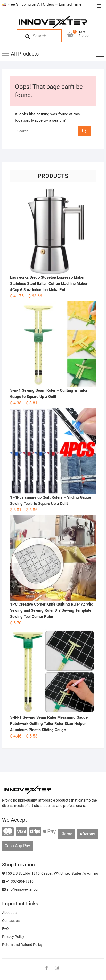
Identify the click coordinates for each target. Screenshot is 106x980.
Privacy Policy (13, 937)
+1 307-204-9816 (18, 881)
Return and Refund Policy (22, 945)
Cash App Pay (17, 846)
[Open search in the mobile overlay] (39, 36)
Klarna (67, 834)
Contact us (11, 921)
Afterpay (87, 834)
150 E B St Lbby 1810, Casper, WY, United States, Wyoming (50, 873)
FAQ (5, 929)
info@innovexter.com (21, 889)
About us (9, 913)
